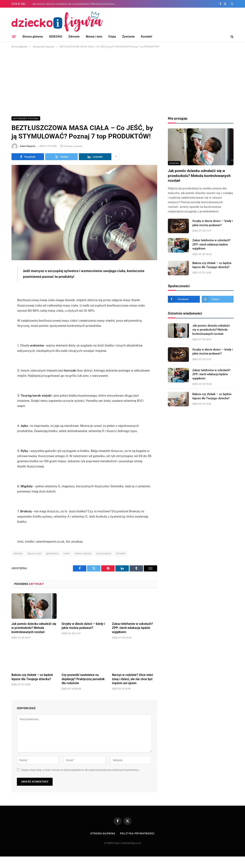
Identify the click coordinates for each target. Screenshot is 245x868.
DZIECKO (56, 36)
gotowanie (52, 553)
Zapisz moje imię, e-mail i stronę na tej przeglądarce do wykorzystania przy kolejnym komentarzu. (80, 770)
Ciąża (112, 36)
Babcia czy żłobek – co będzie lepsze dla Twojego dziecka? (32, 677)
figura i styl (34, 553)
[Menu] (14, 37)
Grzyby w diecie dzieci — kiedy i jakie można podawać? (83, 626)
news (67, 553)
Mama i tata (94, 36)
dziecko (18, 553)
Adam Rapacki (28, 146)
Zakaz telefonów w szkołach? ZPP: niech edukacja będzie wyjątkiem (132, 628)
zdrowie (120, 553)
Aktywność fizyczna (26, 118)
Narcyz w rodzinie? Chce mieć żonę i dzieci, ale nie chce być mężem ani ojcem (133, 679)
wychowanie (104, 553)
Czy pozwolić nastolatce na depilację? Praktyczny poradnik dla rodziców (83, 679)
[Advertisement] (122, 82)
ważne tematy (83, 553)
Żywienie (128, 36)
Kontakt (147, 36)
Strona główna (33, 36)
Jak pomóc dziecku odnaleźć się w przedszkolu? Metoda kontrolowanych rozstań (75, 4)
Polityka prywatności (137, 833)
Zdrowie (74, 36)
